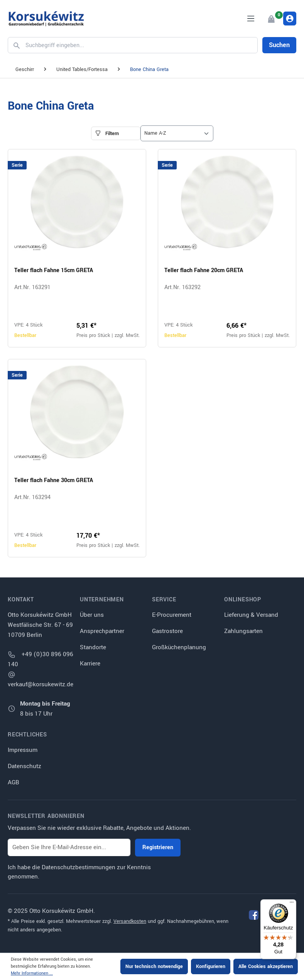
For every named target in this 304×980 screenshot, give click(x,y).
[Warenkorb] (271, 19)
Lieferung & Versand (251, 615)
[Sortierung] (177, 133)
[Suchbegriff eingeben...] (140, 45)
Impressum (23, 750)
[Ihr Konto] (290, 19)
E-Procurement (172, 615)
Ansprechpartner (102, 631)
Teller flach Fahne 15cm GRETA (54, 271)
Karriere (90, 663)
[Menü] (251, 19)
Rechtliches (27, 735)
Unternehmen (102, 600)
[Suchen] (15, 45)
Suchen (279, 45)
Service (164, 600)
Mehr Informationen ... (32, 973)
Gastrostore (167, 631)
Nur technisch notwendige (154, 966)
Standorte (93, 647)
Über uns (92, 615)
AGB (14, 782)
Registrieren (158, 847)
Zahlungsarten (243, 631)
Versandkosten (130, 921)
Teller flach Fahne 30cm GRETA (54, 481)
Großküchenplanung (179, 647)
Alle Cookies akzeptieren (266, 966)
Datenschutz (24, 766)
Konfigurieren (211, 966)
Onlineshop (243, 600)
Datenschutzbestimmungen (79, 867)
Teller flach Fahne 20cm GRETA (204, 271)
